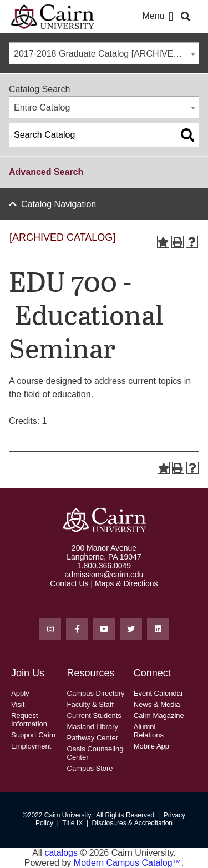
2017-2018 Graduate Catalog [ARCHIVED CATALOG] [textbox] (106, 54)
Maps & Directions (126, 583)
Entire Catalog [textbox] (42, 108)
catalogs (61, 853)
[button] (171, 17)
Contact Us (69, 583)
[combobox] (104, 53)
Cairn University (68, 815)
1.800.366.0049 (104, 566)
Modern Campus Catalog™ (128, 863)
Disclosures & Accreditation (132, 823)
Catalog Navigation (59, 204)
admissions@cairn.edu (104, 575)
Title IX (72, 823)
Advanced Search (46, 172)
